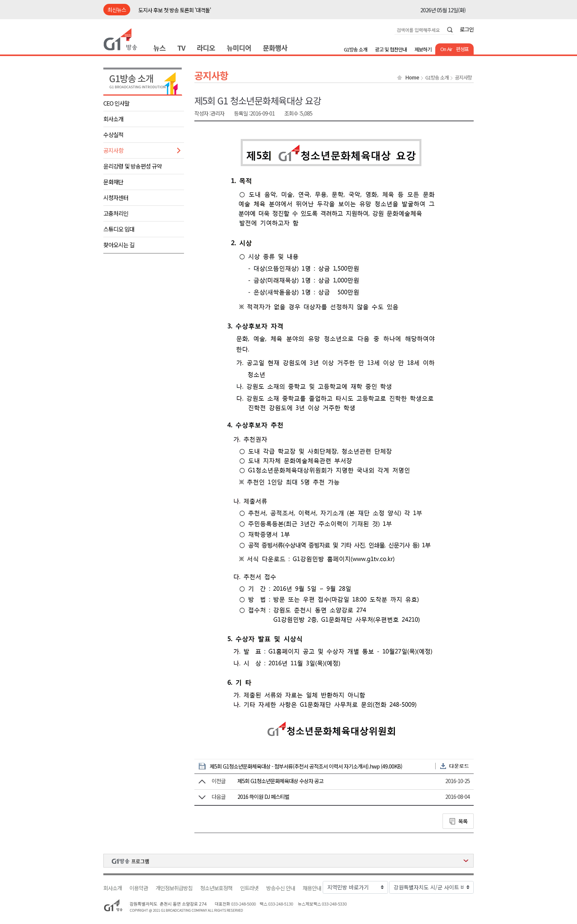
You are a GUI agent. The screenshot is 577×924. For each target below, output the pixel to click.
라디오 (206, 48)
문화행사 (275, 48)
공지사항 (113, 150)
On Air (446, 49)
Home (412, 78)
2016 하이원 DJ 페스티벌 (263, 797)
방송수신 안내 (281, 888)
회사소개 (113, 119)
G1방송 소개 (356, 49)
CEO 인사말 (116, 103)
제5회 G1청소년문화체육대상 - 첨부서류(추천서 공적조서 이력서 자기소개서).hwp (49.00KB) (306, 766)
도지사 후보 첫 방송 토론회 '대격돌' (175, 10)
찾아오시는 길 (119, 245)
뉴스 (159, 48)
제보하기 (423, 49)
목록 (463, 821)
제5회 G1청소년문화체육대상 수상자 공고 (280, 781)
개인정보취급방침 (174, 888)
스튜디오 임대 (119, 229)
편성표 (462, 49)
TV (181, 48)
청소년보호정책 (216, 888)
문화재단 (113, 182)
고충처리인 (116, 213)
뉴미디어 (239, 48)
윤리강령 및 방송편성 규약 (133, 166)
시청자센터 (116, 198)
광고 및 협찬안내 (391, 49)
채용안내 (312, 888)
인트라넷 (249, 888)
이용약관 (139, 888)
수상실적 (113, 135)
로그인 (467, 29)
